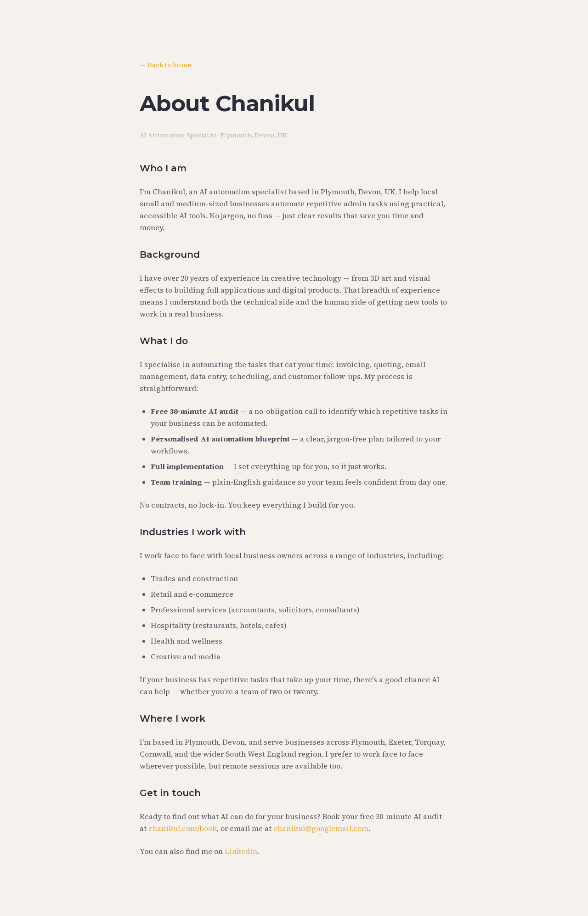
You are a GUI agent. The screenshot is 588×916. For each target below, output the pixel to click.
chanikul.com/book (183, 828)
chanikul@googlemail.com (321, 828)
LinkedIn (241, 851)
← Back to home (165, 65)
